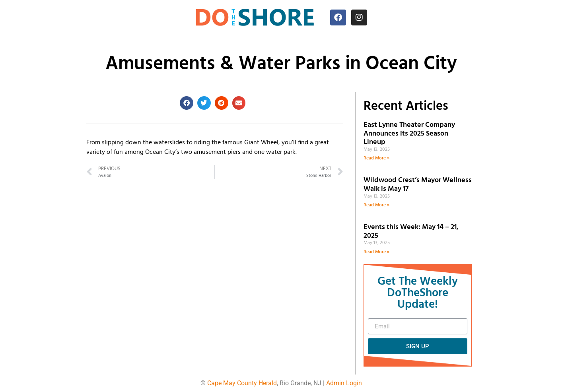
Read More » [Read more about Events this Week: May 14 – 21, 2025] (376, 252)
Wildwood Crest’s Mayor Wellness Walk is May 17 (418, 185)
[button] (187, 103)
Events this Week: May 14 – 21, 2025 (411, 232)
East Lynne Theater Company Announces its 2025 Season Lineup (409, 134)
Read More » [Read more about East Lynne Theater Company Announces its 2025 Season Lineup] (376, 158)
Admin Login (344, 383)
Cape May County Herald (242, 383)
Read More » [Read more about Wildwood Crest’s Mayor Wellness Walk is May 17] (376, 205)
